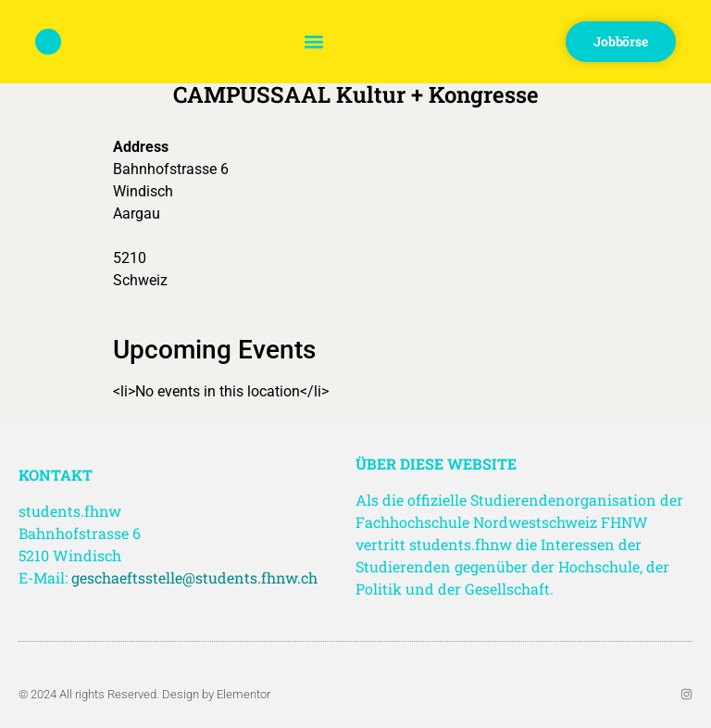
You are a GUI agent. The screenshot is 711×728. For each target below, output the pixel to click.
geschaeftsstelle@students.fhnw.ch (194, 577)
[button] (313, 42)
